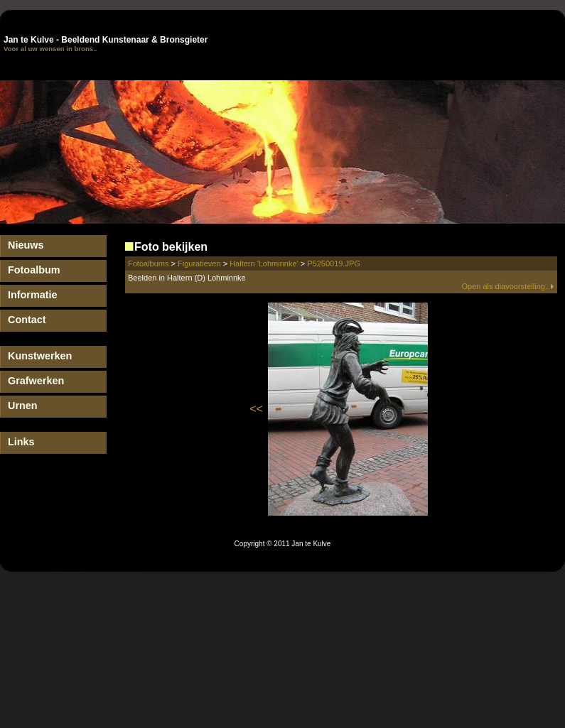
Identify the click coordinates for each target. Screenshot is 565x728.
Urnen (23, 406)
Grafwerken (36, 381)
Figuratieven (199, 264)
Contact (27, 320)
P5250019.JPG (334, 264)
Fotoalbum (34, 270)
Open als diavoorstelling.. (508, 286)
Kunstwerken (40, 356)
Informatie (33, 295)
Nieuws (26, 245)
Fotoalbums (148, 264)
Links (21, 442)
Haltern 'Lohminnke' (264, 264)
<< (256, 409)
